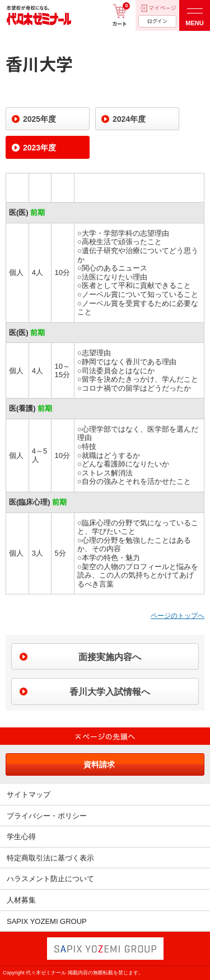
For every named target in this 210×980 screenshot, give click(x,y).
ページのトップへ (178, 616)
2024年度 (129, 119)
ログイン (157, 21)
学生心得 (21, 837)
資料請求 (99, 764)
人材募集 (21, 900)
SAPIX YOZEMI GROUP (47, 921)
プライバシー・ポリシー (47, 816)
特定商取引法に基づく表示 (50, 858)
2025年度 (39, 119)
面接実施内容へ (110, 657)
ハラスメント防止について (50, 879)
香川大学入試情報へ (110, 692)
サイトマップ (29, 794)
